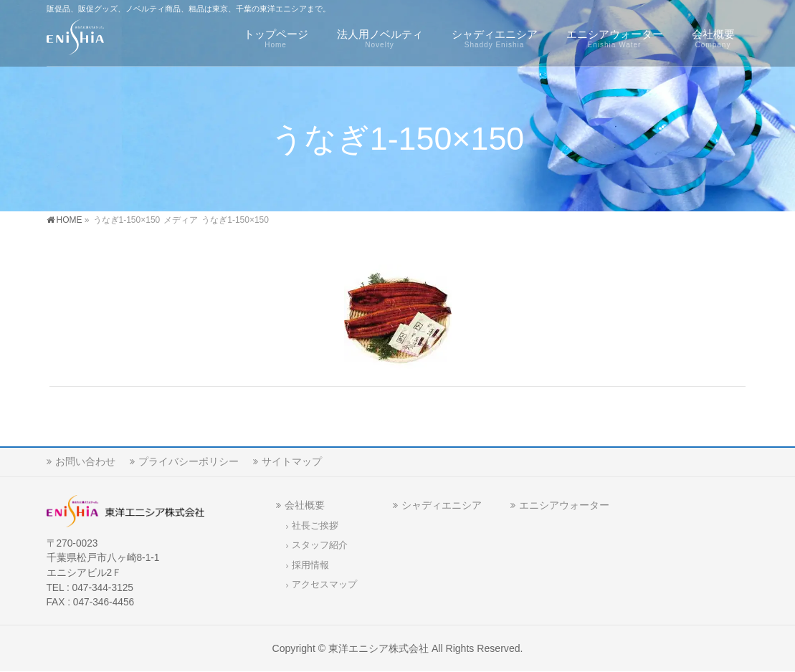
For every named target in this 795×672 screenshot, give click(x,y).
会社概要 (305, 505)
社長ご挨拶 (315, 526)
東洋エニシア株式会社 (379, 648)
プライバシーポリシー (189, 461)
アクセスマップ (324, 585)
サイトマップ (292, 461)
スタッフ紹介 (320, 545)
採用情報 (310, 565)
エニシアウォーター (564, 505)
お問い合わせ (85, 461)
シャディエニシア (442, 505)
